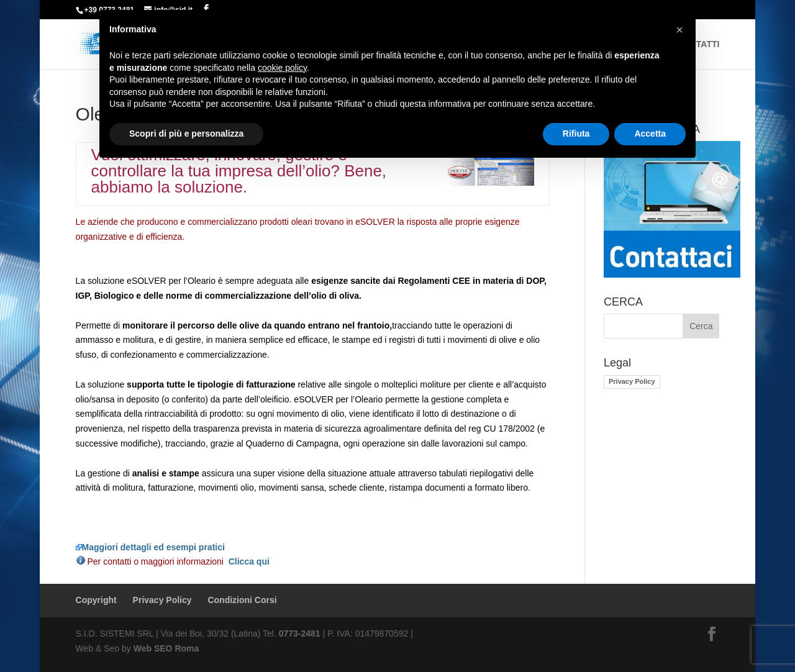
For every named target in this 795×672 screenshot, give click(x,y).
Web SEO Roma (166, 648)
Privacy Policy (632, 381)
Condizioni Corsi (242, 600)
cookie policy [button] (282, 68)
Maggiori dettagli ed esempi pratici (150, 547)
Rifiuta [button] (576, 134)
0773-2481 (300, 633)
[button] (679, 30)
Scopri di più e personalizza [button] (186, 134)
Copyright (96, 600)
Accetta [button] (650, 134)
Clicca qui (249, 561)
